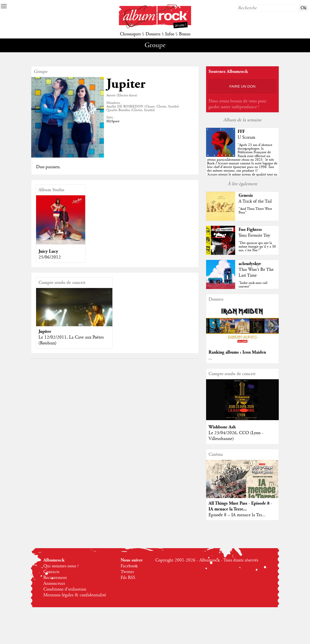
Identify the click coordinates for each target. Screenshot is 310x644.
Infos (170, 34)
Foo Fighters (250, 230)
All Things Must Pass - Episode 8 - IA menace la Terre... (240, 506)
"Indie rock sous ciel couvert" (253, 285)
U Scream (246, 137)
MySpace (113, 121)
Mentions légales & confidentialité (75, 595)
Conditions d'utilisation (65, 589)
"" (242, 163)
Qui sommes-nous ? (61, 566)
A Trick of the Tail (255, 201)
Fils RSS (128, 578)
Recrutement (55, 578)
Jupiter (45, 331)
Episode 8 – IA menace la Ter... (237, 515)
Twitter (127, 572)
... (210, 358)
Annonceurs (54, 583)
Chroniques (130, 34)
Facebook (129, 566)
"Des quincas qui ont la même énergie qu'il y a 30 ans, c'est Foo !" (257, 247)
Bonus (185, 34)
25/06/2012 (50, 257)
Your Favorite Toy (254, 235)
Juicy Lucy (48, 251)
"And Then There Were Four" (255, 211)
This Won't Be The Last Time (256, 273)
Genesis (246, 195)
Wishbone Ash (222, 427)
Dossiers (153, 34)
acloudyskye (250, 264)
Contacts (51, 572)
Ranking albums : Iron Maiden (237, 352)
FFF (241, 132)
